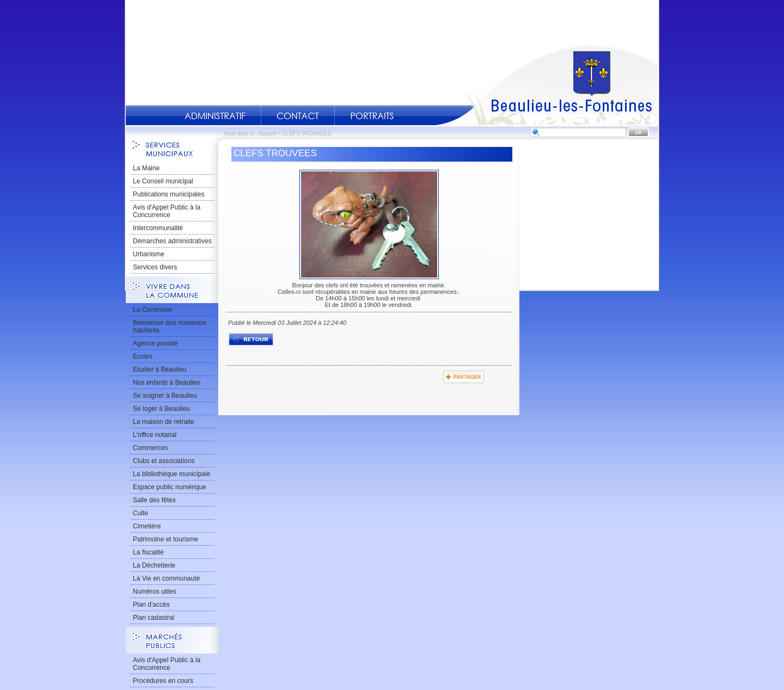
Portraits (372, 116)
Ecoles (143, 356)
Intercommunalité (158, 228)
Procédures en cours (163, 681)
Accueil (547, 85)
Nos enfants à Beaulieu (167, 383)
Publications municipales (169, 194)
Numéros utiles (155, 592)
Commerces (151, 448)
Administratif (215, 116)
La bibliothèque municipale (171, 474)
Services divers (155, 267)
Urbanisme (149, 254)
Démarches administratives (172, 241)
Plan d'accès (151, 605)
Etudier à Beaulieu (160, 369)
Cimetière (147, 526)
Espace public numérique (170, 487)
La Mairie (146, 168)
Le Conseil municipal (163, 181)
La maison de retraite (164, 422)
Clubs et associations (164, 461)
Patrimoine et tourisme (166, 539)
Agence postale (155, 343)
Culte (140, 513)
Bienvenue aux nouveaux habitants (170, 326)
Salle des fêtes (154, 500)
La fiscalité (148, 552)
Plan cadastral (154, 618)
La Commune (152, 310)
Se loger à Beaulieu (161, 409)
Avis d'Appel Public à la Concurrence (167, 211)
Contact (298, 116)
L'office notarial (155, 435)
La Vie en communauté (166, 578)
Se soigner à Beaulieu (165, 396)
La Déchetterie (154, 565)
